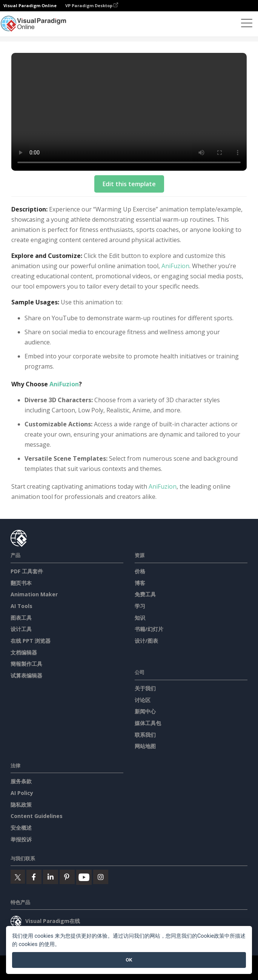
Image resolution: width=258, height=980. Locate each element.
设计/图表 (146, 641)
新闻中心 (145, 711)
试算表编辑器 (26, 675)
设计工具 (21, 629)
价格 (140, 571)
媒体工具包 (148, 723)
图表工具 (21, 618)
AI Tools (21, 606)
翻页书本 (21, 583)
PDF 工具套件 (27, 571)
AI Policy (22, 793)
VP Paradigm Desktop (92, 5)
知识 (140, 618)
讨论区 (143, 700)
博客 (140, 583)
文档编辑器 (24, 652)
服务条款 (21, 781)
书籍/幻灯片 (149, 629)
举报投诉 (21, 839)
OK (129, 960)
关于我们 (145, 688)
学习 (140, 606)
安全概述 (21, 828)
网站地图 (145, 746)
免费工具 (145, 594)
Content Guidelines (37, 816)
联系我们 (145, 735)
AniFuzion (175, 266)
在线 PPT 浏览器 (31, 641)
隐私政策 (21, 805)
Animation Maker (34, 594)
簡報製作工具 (26, 664)
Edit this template (129, 184)
